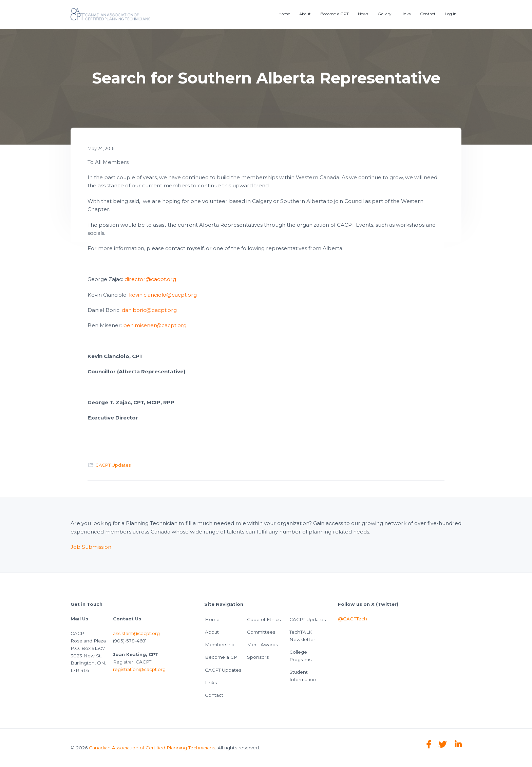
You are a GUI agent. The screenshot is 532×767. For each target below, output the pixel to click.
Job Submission (91, 547)
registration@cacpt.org (139, 669)
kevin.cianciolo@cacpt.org (163, 295)
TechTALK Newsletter (302, 636)
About (212, 632)
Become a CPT (222, 657)
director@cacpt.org (150, 279)
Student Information (303, 676)
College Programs (300, 656)
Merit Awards (262, 644)
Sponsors (258, 657)
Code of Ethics (264, 619)
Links (211, 682)
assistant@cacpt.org (136, 633)
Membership (220, 644)
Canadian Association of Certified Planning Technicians (152, 748)
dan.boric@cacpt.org (149, 310)
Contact (214, 695)
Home (212, 619)
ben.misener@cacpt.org (155, 325)
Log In (451, 14)
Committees (261, 632)
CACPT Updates (113, 465)
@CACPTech (353, 619)
